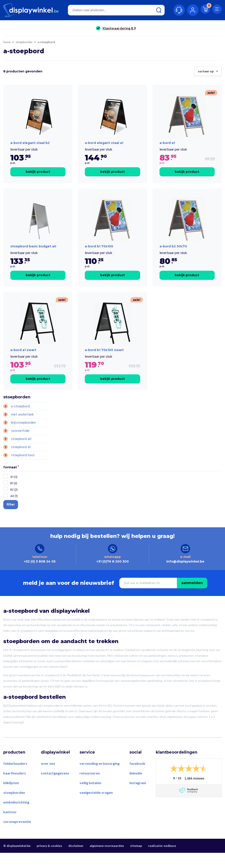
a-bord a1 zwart (23, 361)
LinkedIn (136, 788)
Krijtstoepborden (23, 434)
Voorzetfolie (20, 442)
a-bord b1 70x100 (99, 254)
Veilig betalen (90, 798)
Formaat (10, 479)
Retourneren (90, 788)
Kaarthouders (15, 788)
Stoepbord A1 (21, 458)
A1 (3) (14, 488)
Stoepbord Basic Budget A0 (33, 254)
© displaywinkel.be (17, 861)
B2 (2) (14, 501)
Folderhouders (15, 779)
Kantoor (10, 827)
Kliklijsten (11, 798)
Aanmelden (192, 598)
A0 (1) (14, 507)
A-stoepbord (20, 418)
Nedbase (170, 861)
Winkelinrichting (16, 817)
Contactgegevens (55, 788)
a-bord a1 (167, 147)
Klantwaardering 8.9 (119, 28)
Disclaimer (76, 861)
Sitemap (136, 861)
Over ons (48, 779)
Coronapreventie (17, 837)
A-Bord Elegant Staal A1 (104, 147)
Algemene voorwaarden (107, 861)
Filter (11, 516)
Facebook (137, 779)
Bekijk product (38, 175)
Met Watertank (22, 426)
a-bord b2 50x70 (173, 254)
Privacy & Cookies (49, 861)
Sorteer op (208, 70)
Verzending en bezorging (100, 779)
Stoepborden (24, 42)
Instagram (138, 798)
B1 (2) (14, 495)
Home (7, 42)
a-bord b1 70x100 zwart (104, 361)
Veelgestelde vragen (96, 808)
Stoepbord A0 (21, 450)
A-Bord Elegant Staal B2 (30, 147)
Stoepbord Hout (23, 467)
